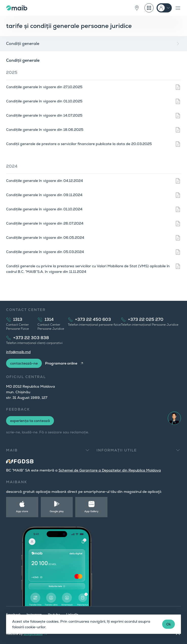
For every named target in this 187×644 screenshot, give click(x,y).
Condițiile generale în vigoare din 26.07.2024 (45, 223)
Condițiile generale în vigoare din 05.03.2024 (45, 252)
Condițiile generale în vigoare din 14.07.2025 (44, 115)
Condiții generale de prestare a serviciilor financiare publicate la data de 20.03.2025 (79, 144)
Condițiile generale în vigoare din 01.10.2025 (44, 101)
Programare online (61, 363)
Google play (57, 511)
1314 (49, 319)
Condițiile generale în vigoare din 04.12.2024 (44, 181)
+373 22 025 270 (146, 319)
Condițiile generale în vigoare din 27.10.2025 (44, 87)
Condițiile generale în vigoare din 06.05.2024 (45, 238)
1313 (18, 319)
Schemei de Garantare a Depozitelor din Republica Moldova (110, 470)
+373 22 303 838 (31, 338)
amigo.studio (33, 634)
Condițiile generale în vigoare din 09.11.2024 (44, 195)
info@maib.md (18, 352)
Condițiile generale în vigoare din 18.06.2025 (45, 130)
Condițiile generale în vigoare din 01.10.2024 (44, 209)
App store (22, 511)
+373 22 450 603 (93, 319)
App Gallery (91, 511)
